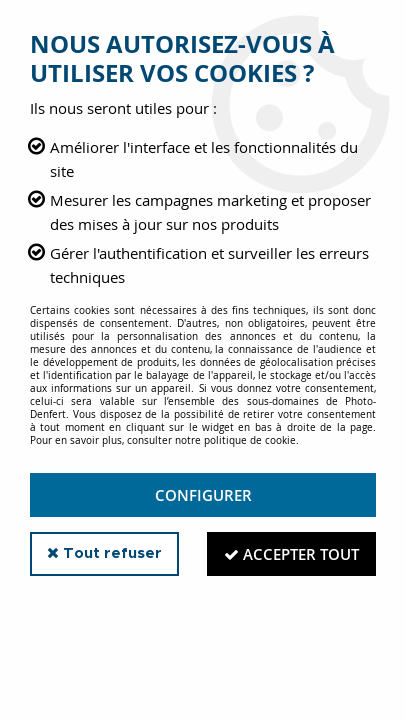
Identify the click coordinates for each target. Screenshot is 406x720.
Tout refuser (104, 553)
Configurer (203, 495)
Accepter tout (291, 554)
